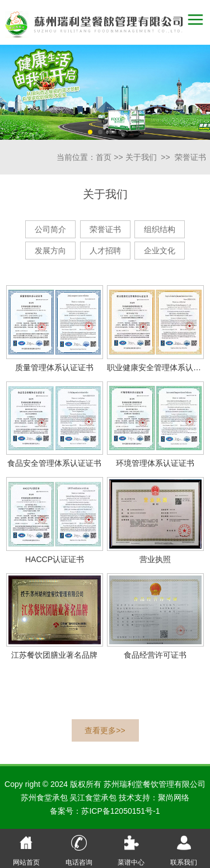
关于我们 (141, 157)
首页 (104, 157)
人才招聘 (105, 251)
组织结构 (160, 229)
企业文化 (160, 251)
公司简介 (50, 229)
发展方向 (50, 251)
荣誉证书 (190, 157)
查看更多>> (105, 730)
